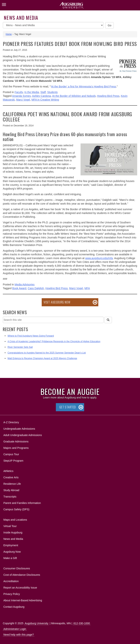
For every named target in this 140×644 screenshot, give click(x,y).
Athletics (8, 471)
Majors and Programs (16, 447)
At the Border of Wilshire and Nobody (74, 96)
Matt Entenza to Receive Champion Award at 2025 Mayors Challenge (42, 358)
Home (9, 34)
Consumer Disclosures (17, 568)
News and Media (21, 18)
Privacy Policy (12, 594)
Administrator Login (15, 629)
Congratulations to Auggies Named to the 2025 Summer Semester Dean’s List (47, 353)
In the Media (32, 92)
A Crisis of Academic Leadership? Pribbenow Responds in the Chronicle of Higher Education (54, 341)
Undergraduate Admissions (19, 429)
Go (110, 25)
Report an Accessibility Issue (20, 588)
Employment (11, 545)
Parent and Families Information (22, 503)
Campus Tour (11, 454)
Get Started (68, 407)
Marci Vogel (23, 100)
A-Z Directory (11, 422)
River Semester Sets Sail (20, 347)
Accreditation (11, 581)
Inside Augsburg (13, 532)
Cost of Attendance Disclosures (22, 575)
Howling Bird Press (108, 96)
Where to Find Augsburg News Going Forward (31, 336)
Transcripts (10, 497)
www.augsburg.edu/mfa (99, 258)
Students (52, 92)
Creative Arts (11, 477)
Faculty (19, 92)
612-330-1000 (82, 623)
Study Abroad (11, 490)
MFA (87, 288)
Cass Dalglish (36, 288)
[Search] (108, 320)
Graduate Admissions (16, 441)
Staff (43, 92)
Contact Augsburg (14, 607)
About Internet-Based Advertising (23, 600)
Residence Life (12, 484)
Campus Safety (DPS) (16, 509)
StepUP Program (13, 461)
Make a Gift (10, 558)
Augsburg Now (12, 552)
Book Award (19, 288)
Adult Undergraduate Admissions (23, 435)
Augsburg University (37, 623)
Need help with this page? (19, 635)
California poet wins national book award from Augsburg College (68, 117)
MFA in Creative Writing (45, 100)
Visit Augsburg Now (57, 302)
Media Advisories (25, 284)
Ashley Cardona (42, 96)
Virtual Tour (10, 526)
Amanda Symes (21, 96)
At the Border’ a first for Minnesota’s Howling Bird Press (84, 86)
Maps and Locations (15, 520)
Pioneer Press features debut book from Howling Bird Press (70, 44)
